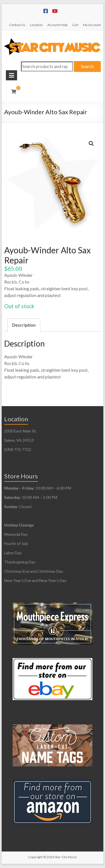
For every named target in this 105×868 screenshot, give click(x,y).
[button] (91, 144)
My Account (92, 25)
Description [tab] (24, 325)
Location (36, 25)
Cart (75, 25)
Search (87, 66)
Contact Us (17, 25)
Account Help (57, 25)
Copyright (35, 857)
